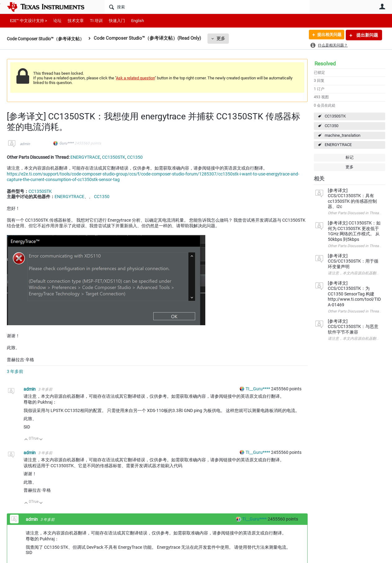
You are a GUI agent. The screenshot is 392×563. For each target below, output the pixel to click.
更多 (227, 38)
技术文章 (76, 21)
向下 (41, 440)
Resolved (325, 64)
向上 (26, 440)
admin (25, 144)
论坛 (57, 21)
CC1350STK (335, 116)
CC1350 (332, 126)
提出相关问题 (327, 35)
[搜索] (207, 7)
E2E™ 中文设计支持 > (29, 21)
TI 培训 (96, 21)
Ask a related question (135, 78)
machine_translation (343, 135)
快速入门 (117, 21)
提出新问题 (367, 35)
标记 (350, 157)
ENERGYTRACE (338, 145)
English (138, 21)
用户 (382, 7)
